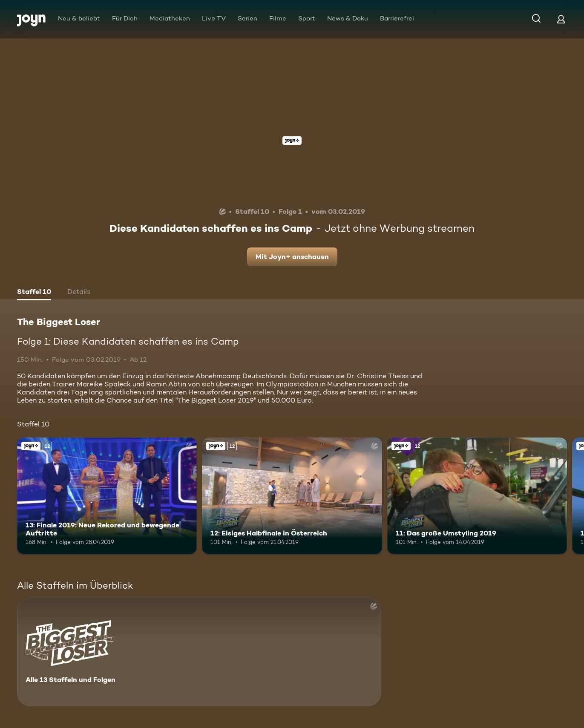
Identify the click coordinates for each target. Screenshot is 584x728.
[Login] (561, 19)
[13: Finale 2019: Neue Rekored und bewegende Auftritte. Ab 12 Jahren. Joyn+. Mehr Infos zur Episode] (107, 496)
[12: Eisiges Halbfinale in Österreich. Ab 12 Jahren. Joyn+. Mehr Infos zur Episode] (292, 496)
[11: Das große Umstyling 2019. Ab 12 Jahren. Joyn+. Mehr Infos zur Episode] (477, 496)
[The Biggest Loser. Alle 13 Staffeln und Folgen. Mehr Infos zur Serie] (199, 652)
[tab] (34, 293)
